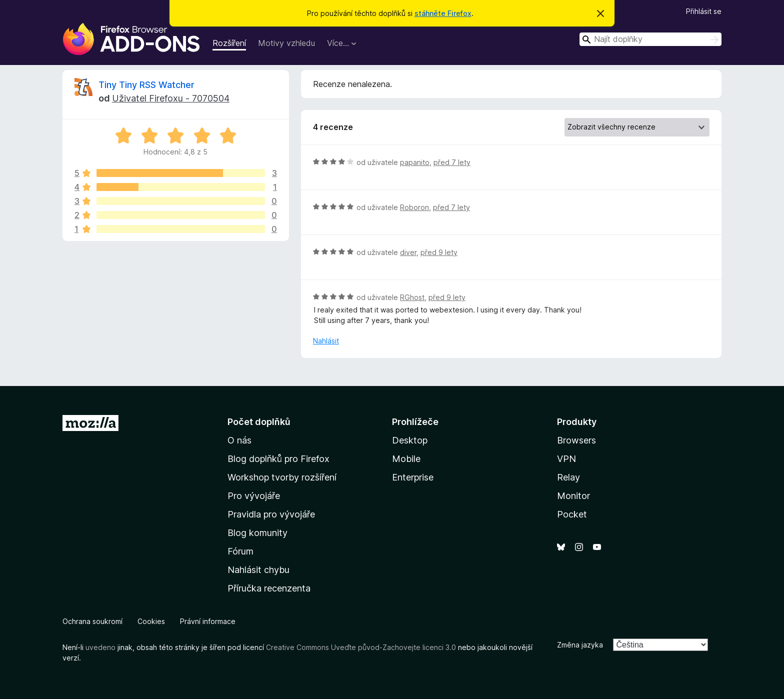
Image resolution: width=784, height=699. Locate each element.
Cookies (151, 621)
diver (408, 252)
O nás (239, 440)
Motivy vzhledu (286, 43)
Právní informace (208, 621)
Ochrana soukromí (92, 621)
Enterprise (413, 477)
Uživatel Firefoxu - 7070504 (171, 98)
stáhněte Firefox (443, 13)
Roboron (414, 207)
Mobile (406, 459)
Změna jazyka (580, 645)
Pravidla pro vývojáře (271, 514)
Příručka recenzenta (269, 588)
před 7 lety (452, 162)
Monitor (573, 496)
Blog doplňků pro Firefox (278, 459)
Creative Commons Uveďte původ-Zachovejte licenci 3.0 (361, 647)
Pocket (572, 514)
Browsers (576, 440)
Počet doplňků (259, 422)
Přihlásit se (704, 11)
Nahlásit (326, 341)
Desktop (410, 440)
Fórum (240, 551)
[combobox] (650, 39)
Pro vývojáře (254, 496)
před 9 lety (439, 252)
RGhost (412, 297)
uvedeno (101, 647)
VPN (566, 459)
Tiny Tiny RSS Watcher (146, 85)
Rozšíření (229, 43)
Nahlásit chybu (258, 570)
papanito (415, 162)
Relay (568, 477)
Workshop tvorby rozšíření (282, 477)
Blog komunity (257, 533)
